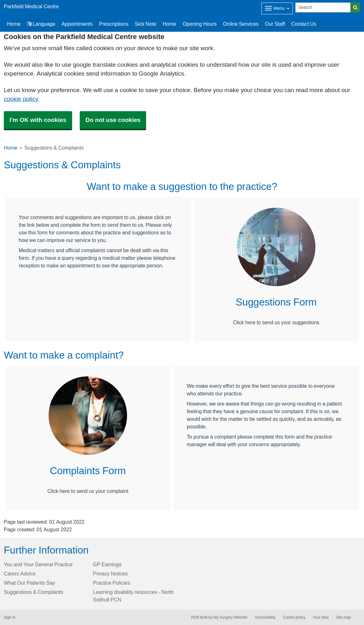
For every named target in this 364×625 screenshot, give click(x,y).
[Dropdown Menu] (277, 8)
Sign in (10, 617)
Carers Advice (20, 574)
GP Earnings (107, 564)
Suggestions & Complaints (34, 592)
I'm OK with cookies (38, 120)
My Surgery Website (230, 617)
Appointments (77, 24)
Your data (321, 617)
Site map (344, 617)
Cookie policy (294, 617)
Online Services (241, 24)
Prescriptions (114, 24)
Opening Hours (200, 24)
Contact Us (304, 24)
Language (41, 24)
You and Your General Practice (38, 564)
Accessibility (265, 617)
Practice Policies (112, 583)
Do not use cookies (113, 120)
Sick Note (145, 24)
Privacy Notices (111, 574)
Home (169, 24)
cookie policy (21, 99)
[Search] (323, 7)
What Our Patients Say (29, 583)
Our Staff (275, 24)
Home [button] (14, 24)
